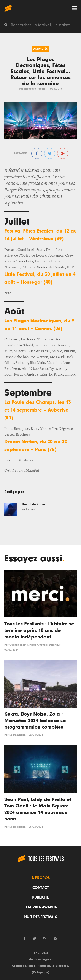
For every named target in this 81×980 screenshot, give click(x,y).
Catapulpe (41, 972)
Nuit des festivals (41, 917)
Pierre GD (44, 966)
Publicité (40, 897)
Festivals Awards (41, 907)
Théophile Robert (34, 89)
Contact (40, 888)
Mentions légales (40, 959)
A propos (41, 878)
